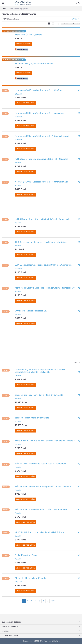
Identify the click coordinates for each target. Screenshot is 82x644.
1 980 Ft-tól (20, 494)
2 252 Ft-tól (20, 121)
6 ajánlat (18, 292)
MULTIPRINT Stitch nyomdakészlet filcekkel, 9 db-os (39, 532)
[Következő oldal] (58, 601)
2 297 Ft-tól (20, 98)
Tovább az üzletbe (23, 44)
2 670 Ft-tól (20, 517)
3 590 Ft (19, 39)
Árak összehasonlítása (25, 103)
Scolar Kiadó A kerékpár (26, 555)
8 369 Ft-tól (20, 586)
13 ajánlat (18, 94)
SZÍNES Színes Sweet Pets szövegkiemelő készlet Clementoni (44, 487)
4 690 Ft (19, 68)
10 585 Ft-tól (21, 425)
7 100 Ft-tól (20, 272)
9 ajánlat (18, 163)
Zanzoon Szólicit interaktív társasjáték (32, 418)
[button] (79, 3)
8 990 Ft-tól (20, 448)
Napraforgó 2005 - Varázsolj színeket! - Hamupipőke (39, 113)
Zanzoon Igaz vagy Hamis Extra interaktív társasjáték (39, 395)
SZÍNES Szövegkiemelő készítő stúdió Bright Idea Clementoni (43, 265)
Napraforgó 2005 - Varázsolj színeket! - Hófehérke (38, 90)
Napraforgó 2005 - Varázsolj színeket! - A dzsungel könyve (42, 136)
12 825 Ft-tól (21, 403)
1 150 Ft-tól (20, 295)
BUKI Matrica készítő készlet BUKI (31, 311)
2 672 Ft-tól (20, 471)
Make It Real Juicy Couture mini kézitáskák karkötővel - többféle (45, 441)
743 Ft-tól (20, 250)
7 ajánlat (18, 246)
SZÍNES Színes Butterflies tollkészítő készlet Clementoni (41, 510)
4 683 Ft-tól (20, 563)
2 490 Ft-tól (20, 189)
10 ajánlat (18, 582)
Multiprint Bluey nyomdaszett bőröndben (34, 64)
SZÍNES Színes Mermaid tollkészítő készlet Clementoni (40, 464)
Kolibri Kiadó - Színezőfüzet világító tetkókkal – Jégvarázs (41, 159)
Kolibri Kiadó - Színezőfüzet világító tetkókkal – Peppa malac (43, 219)
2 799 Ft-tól (20, 540)
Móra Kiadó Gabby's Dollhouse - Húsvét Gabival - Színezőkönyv (45, 288)
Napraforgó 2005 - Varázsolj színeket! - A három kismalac (42, 182)
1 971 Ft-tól (20, 380)
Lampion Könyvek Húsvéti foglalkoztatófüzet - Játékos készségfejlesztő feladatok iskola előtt (40, 371)
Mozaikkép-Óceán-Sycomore (28, 35)
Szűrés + (75, 19)
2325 (53, 601)
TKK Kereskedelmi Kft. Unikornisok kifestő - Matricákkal (41, 242)
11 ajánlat (18, 117)
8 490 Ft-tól (20, 318)
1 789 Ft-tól (20, 167)
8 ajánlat (18, 223)
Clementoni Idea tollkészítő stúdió (31, 578)
